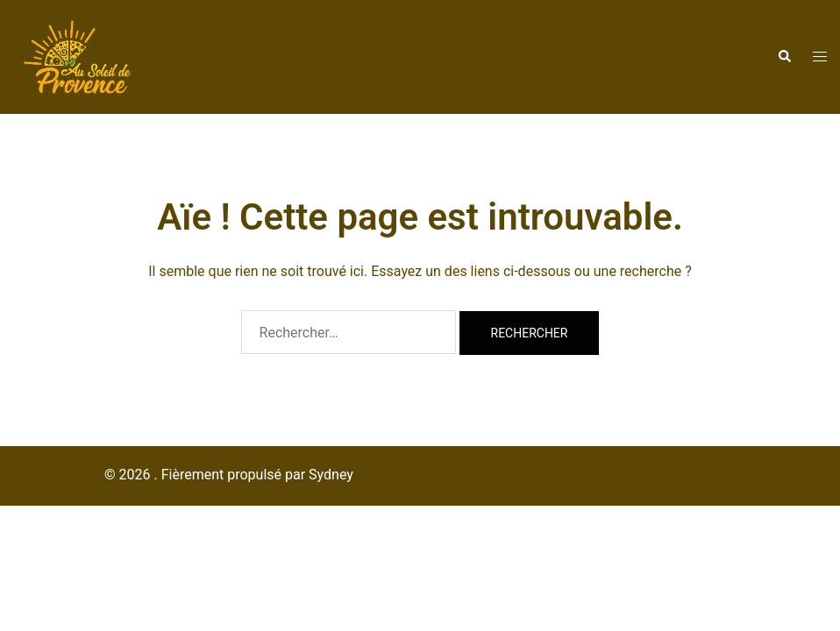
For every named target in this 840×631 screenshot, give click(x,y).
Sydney (331, 475)
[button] (784, 57)
